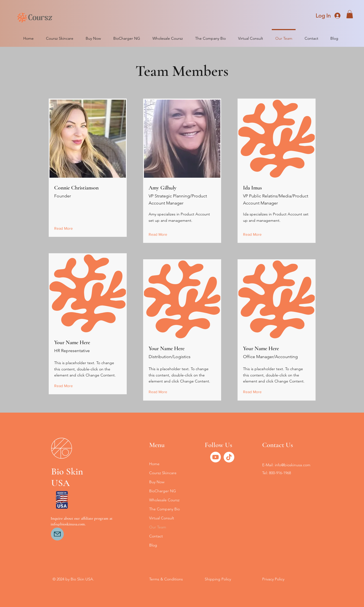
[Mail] (57, 534)
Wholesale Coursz (164, 500)
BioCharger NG (163, 491)
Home (154, 464)
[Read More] (65, 228)
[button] (350, 14)
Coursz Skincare (163, 473)
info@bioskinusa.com (293, 465)
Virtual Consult (162, 518)
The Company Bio (164, 509)
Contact (156, 536)
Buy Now (157, 482)
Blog (153, 545)
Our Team (158, 527)
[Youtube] (216, 457)
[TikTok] (229, 457)
